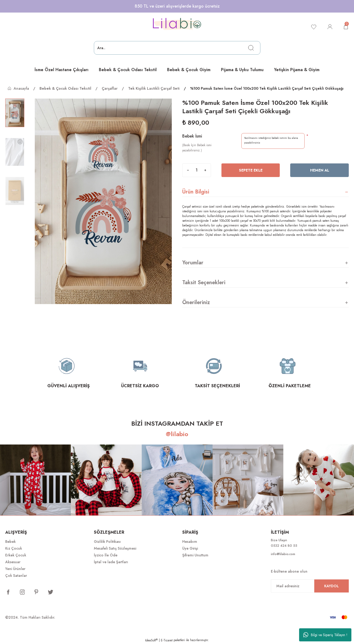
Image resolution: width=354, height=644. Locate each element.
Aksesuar (13, 562)
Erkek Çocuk (16, 555)
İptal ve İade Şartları (111, 562)
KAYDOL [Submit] (332, 587)
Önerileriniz (196, 302)
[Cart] (346, 27)
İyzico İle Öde (106, 555)
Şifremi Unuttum (195, 555)
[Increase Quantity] (205, 170)
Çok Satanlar (16, 575)
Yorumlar (193, 263)
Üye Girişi (190, 548)
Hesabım (190, 542)
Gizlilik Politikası (107, 542)
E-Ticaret (167, 640)
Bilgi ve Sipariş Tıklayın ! (325, 635)
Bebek (10, 542)
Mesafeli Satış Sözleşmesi (115, 548)
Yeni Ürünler (15, 569)
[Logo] (177, 24)
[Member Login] (329, 27)
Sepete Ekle (251, 170)
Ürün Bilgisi (196, 192)
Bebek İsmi (192, 136)
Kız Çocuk (14, 548)
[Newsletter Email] (310, 587)
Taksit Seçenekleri (204, 283)
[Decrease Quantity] (188, 170)
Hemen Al (320, 170)
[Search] (177, 48)
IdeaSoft (151, 640)
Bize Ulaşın (280, 540)
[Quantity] (197, 170)
